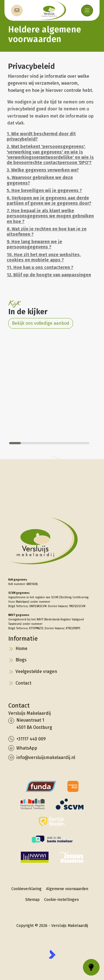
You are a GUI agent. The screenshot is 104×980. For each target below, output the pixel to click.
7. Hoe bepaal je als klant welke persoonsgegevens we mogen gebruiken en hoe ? (49, 216)
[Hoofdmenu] (87, 11)
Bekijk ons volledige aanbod (41, 323)
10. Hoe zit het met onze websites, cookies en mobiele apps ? (42, 257)
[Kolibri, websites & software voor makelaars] (52, 954)
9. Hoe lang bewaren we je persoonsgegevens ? (33, 244)
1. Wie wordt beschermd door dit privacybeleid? (40, 136)
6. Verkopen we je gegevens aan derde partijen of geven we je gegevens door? (48, 201)
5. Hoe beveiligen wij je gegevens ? (43, 190)
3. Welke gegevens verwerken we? (41, 170)
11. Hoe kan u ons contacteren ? (39, 267)
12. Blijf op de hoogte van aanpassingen (47, 275)
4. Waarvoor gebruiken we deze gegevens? (38, 180)
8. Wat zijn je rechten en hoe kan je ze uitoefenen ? (45, 232)
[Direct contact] (17, 11)
